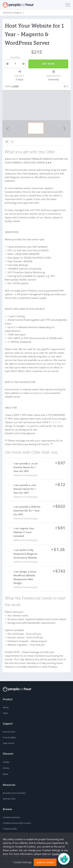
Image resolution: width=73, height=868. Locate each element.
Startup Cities (9, 799)
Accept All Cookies (45, 862)
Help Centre (8, 743)
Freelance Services (11, 817)
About (6, 707)
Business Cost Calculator (14, 793)
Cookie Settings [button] (23, 862)
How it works (9, 732)
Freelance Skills (10, 829)
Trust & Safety (9, 737)
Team (5, 713)
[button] (67, 5)
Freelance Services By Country (17, 823)
